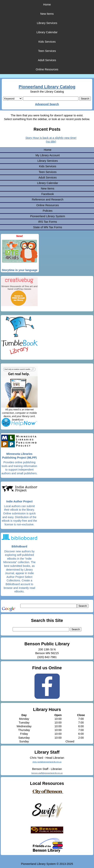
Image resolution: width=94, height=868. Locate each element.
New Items (47, 14)
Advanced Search (47, 104)
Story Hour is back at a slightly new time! (51, 138)
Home (47, 5)
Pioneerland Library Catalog (47, 87)
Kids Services (47, 42)
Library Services (47, 23)
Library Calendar (47, 32)
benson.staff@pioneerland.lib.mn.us (47, 773)
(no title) (51, 142)
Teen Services (47, 51)
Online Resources (47, 69)
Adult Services (47, 60)
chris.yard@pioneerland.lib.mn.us (47, 762)
